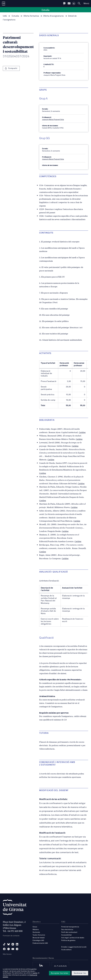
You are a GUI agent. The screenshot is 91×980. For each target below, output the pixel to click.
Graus (35, 927)
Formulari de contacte (11, 936)
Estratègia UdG (38, 940)
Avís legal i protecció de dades (73, 938)
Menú (86, 4)
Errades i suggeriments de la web (74, 947)
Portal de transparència (70, 927)
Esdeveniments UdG (40, 943)
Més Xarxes (7, 954)
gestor (35, 973)
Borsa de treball (39, 938)
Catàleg (82, 432)
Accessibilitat (66, 935)
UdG (5, 16)
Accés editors (66, 950)
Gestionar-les (80, 973)
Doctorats (36, 932)
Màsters (36, 930)
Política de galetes (68, 940)
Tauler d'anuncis (39, 935)
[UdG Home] (4, 4)
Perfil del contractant (69, 932)
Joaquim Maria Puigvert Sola (53, 120)
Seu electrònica (67, 930)
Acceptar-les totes (60, 973)
